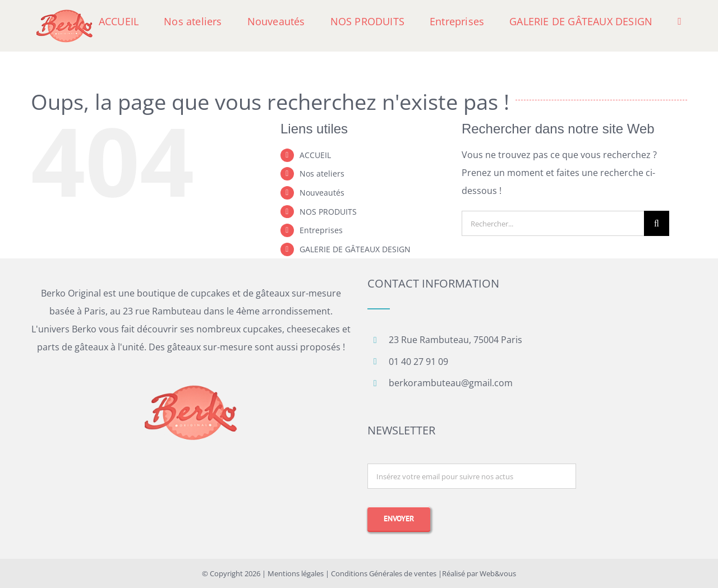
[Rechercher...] (553, 223)
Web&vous (498, 573)
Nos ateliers (322, 173)
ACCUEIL (315, 155)
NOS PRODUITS (328, 212)
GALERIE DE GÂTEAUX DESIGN (355, 249)
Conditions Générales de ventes (384, 573)
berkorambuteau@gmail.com (451, 383)
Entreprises (321, 230)
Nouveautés (322, 193)
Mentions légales (296, 573)
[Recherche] (657, 223)
